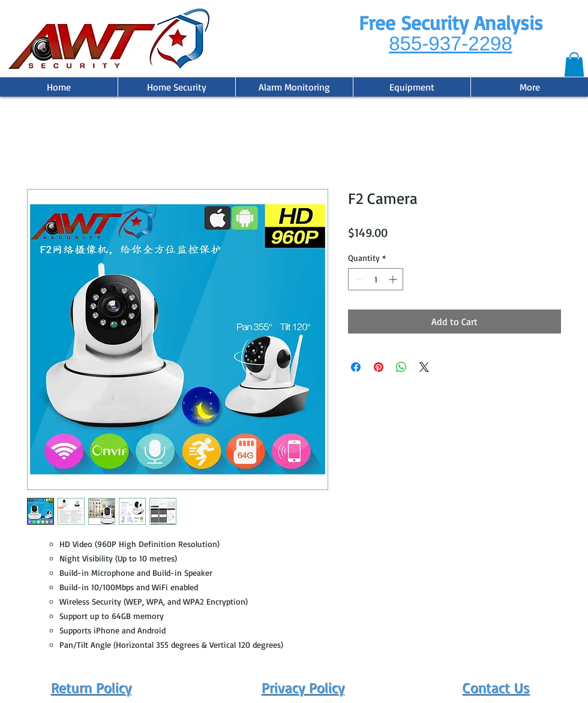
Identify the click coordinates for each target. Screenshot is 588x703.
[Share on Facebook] (356, 367)
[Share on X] (424, 367)
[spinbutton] (376, 279)
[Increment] (394, 279)
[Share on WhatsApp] (401, 367)
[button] (574, 64)
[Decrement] (357, 279)
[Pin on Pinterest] (379, 367)
